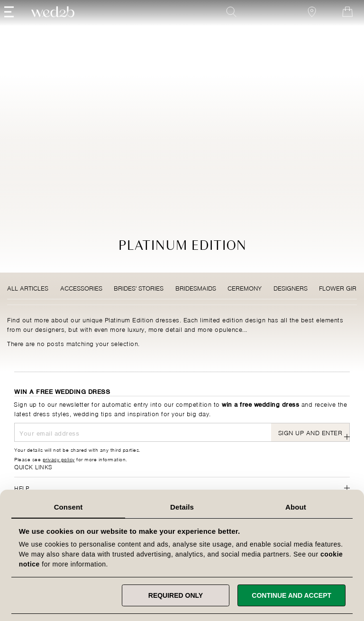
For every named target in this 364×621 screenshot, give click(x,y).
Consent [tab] (68, 507)
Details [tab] (182, 507)
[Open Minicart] (337, 25)
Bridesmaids (196, 288)
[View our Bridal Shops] (302, 25)
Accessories (81, 288)
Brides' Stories (139, 288)
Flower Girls (341, 288)
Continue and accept (291, 595)
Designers (291, 288)
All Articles (28, 288)
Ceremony (245, 288)
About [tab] (296, 507)
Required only (176, 595)
